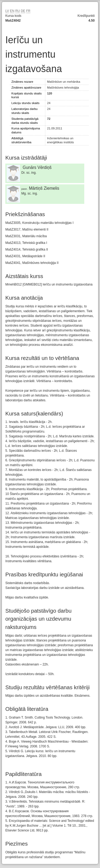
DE (23, 11)
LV (7, 11)
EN (12, 11)
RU (17, 11)
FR (28, 11)
